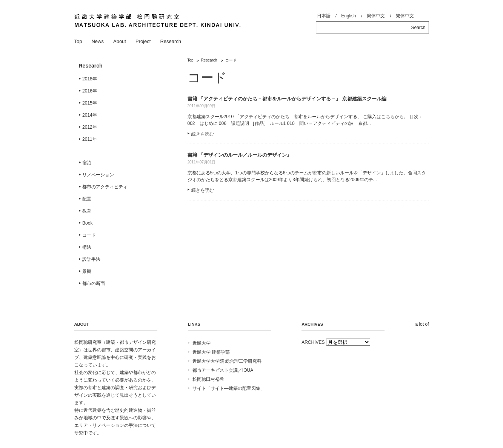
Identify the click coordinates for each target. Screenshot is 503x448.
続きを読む (203, 134)
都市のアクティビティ (105, 187)
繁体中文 (405, 16)
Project (143, 41)
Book (87, 223)
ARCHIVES (313, 342)
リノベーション (98, 175)
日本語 (324, 16)
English (348, 16)
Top (78, 41)
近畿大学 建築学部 (211, 352)
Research (171, 41)
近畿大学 (202, 343)
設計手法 (91, 259)
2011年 (90, 139)
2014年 (90, 115)
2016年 (90, 91)
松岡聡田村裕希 (208, 379)
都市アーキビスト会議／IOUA (223, 370)
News (98, 41)
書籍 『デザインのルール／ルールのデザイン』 (240, 155)
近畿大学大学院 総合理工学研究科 (227, 361)
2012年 (90, 127)
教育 (87, 211)
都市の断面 (94, 283)
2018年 (90, 79)
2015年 (90, 103)
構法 (87, 247)
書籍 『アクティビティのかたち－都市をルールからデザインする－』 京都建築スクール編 (287, 99)
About (120, 41)
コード (89, 235)
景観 (87, 271)
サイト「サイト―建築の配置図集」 (229, 388)
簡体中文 (376, 16)
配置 (87, 199)
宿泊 (87, 163)
